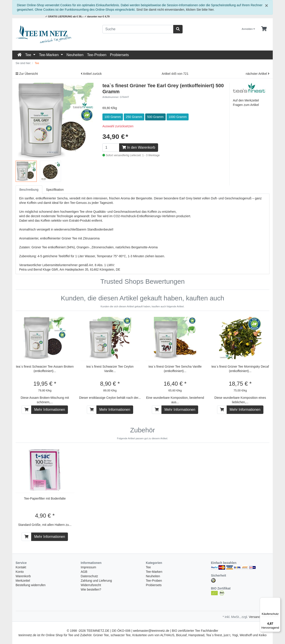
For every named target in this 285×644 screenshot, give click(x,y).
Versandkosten (259, 617)
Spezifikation (55, 190)
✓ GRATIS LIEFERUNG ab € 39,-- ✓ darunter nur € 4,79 (77, 16)
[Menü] (278, 600)
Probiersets (119, 55)
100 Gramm (113, 117)
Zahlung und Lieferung (96, 581)
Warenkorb (23, 576)
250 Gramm (134, 117)
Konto (20, 572)
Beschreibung (29, 190)
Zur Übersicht (27, 74)
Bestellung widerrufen (31, 585)
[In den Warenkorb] (26, 410)
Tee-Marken (49, 55)
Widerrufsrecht (91, 585)
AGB (84, 572)
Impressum (89, 567)
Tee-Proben (97, 55)
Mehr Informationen (50, 410)
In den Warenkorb (139, 147)
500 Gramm (155, 117)
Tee (29, 55)
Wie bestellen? (91, 589)
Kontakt (21, 567)
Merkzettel (23, 581)
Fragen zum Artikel (246, 105)
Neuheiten (75, 55)
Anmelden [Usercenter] (248, 29)
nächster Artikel (258, 74)
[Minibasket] (264, 29)
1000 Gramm (178, 117)
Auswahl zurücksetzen (118, 126)
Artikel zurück (91, 74)
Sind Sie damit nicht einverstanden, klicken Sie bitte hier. (175, 10)
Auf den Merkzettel (246, 100)
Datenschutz (90, 576)
